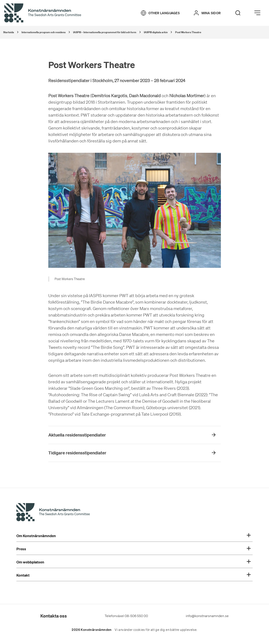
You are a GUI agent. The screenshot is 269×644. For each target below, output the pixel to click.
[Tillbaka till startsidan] (43, 13)
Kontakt (134, 575)
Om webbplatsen (134, 562)
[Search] (238, 13)
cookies (139, 630)
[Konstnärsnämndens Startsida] (53, 513)
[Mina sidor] (207, 13)
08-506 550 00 (136, 616)
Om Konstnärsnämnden (134, 536)
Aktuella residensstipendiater (77, 435)
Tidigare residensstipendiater (77, 453)
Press (134, 549)
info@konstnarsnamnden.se (207, 616)
